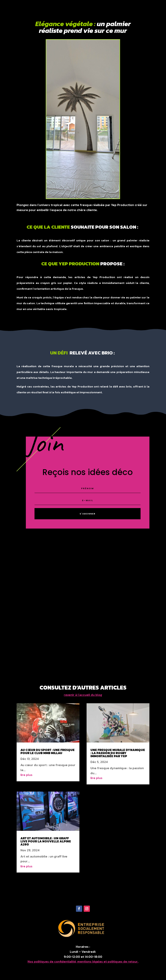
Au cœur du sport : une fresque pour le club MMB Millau (48, 752)
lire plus (26, 775)
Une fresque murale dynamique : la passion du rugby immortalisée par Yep (118, 753)
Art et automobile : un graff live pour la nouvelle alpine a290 (46, 842)
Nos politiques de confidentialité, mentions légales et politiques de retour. (83, 962)
